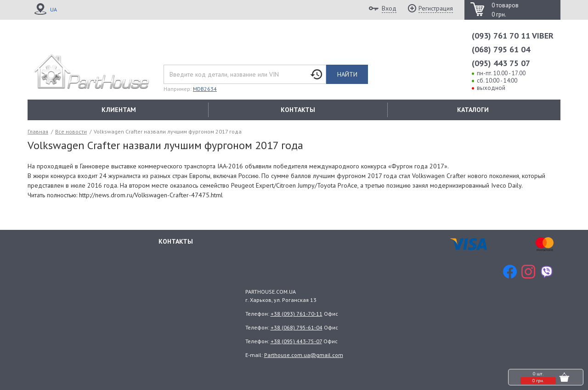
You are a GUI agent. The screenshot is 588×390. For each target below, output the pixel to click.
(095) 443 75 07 (501, 63)
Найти (347, 74)
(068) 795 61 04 (501, 49)
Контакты (176, 241)
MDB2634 (205, 89)
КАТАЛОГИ (473, 110)
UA (54, 9)
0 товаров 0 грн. (505, 10)
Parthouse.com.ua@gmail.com (304, 355)
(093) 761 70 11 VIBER (513, 36)
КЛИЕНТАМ (119, 110)
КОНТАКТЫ (298, 110)
